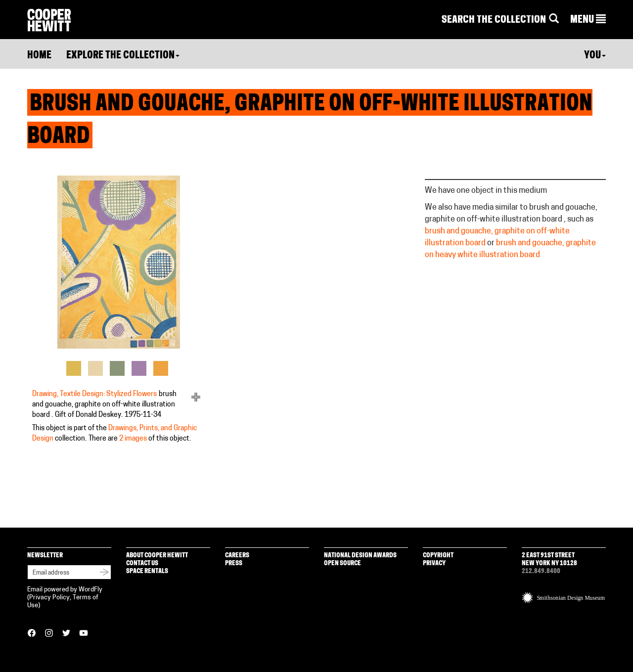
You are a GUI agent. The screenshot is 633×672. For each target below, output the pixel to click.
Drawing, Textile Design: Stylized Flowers (94, 394)
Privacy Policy (49, 598)
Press (234, 563)
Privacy (434, 563)
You (595, 56)
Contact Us (142, 563)
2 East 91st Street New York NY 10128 (549, 560)
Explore (123, 56)
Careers (237, 556)
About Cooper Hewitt (157, 556)
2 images (133, 439)
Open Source (342, 563)
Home (39, 56)
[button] (588, 20)
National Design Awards (360, 556)
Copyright (438, 556)
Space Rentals (147, 571)
